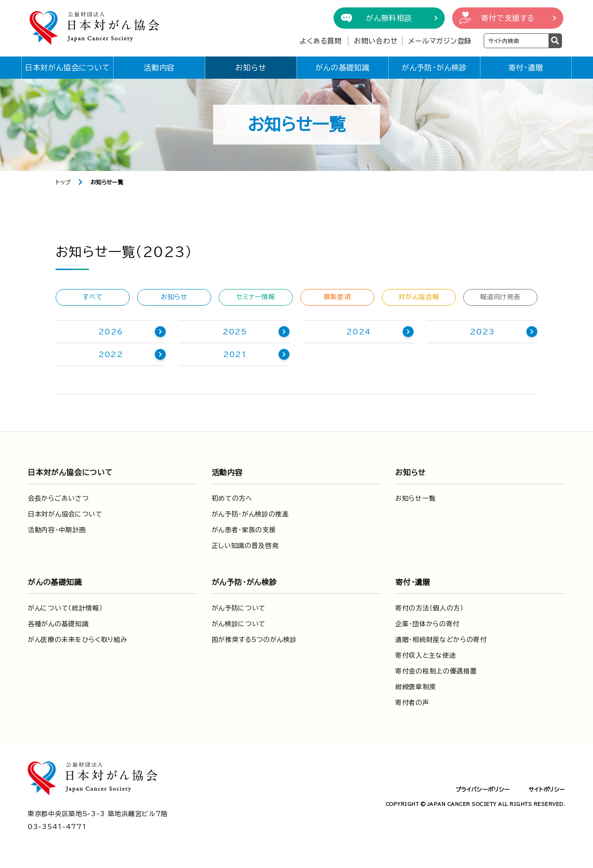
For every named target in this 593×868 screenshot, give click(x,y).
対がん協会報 (419, 297)
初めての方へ (232, 498)
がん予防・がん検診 (434, 68)
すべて (92, 297)
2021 (235, 354)
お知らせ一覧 (415, 498)
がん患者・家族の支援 (244, 530)
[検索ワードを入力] (516, 41)
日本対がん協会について (68, 68)
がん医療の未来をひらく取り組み (78, 640)
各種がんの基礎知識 (58, 624)
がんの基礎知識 (343, 68)
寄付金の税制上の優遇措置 (436, 671)
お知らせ (251, 68)
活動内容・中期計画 (57, 530)
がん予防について (239, 608)
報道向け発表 (500, 297)
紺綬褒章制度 (416, 687)
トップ (63, 182)
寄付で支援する (508, 18)
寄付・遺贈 (526, 68)
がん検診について (239, 624)
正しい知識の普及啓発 (245, 546)
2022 (111, 354)
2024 (358, 332)
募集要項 (338, 297)
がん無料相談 (389, 18)
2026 (110, 332)
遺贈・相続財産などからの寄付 (441, 640)
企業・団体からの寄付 (427, 624)
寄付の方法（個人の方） (429, 608)
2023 (482, 332)
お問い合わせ (376, 41)
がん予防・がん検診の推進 (250, 514)
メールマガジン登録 (440, 41)
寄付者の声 (412, 703)
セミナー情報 (255, 297)
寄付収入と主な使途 (426, 655)
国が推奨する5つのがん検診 (254, 640)
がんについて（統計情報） (65, 608)
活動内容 (159, 68)
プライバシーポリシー (483, 789)
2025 (235, 332)
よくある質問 (321, 41)
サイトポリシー (547, 789)
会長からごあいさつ (58, 498)
